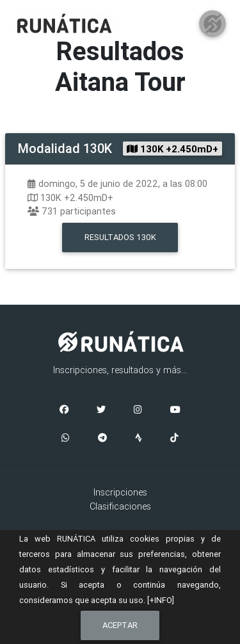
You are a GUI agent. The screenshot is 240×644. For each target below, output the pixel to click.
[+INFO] (161, 600)
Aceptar (120, 625)
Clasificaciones (120, 506)
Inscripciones (120, 492)
